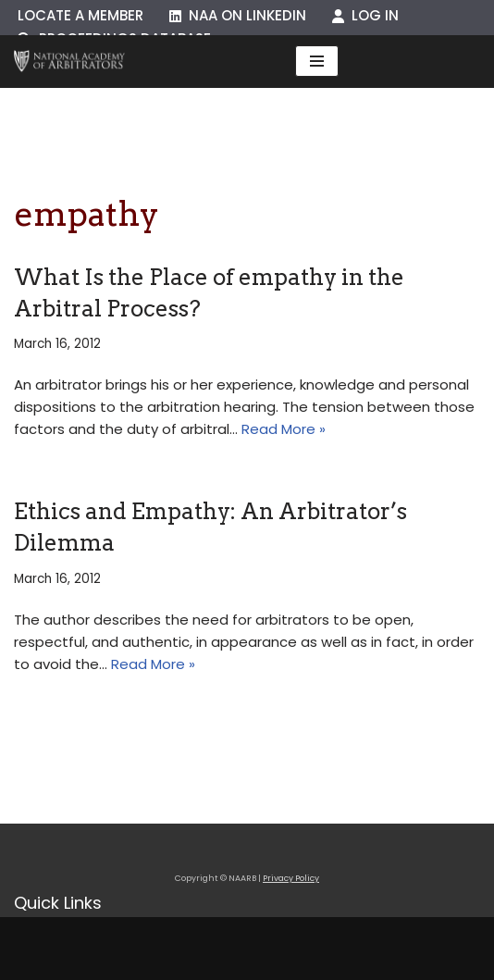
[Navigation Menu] (317, 61)
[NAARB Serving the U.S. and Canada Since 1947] (69, 62)
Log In (365, 15)
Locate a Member (80, 15)
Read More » (284, 429)
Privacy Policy (291, 878)
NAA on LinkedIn (238, 15)
